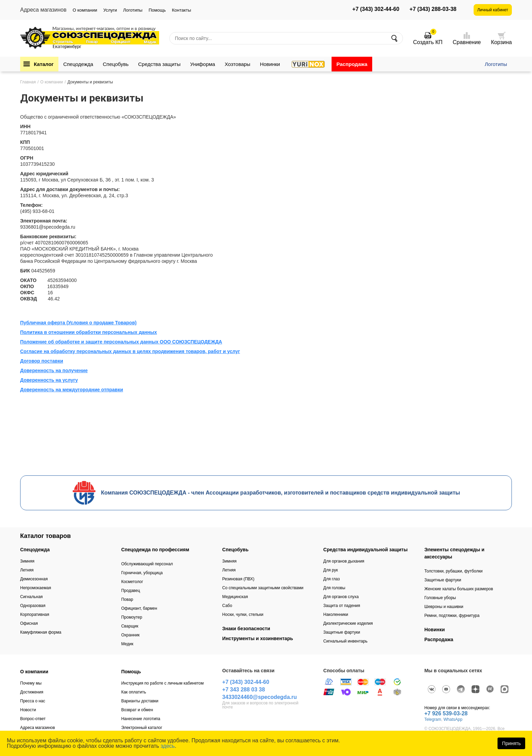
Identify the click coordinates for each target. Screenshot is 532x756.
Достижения (32, 692)
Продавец (131, 591)
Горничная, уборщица (142, 573)
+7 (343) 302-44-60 (376, 9)
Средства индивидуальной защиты (366, 550)
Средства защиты (159, 64)
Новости (28, 710)
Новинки (270, 64)
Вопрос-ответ (33, 719)
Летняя (27, 570)
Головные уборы (440, 598)
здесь (168, 746)
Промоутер (132, 617)
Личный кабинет (493, 10)
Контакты (181, 10)
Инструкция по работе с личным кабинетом (163, 683)
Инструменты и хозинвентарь (258, 638)
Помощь (157, 10)
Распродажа (352, 64)
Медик (127, 644)
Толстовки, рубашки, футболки (454, 571)
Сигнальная (31, 597)
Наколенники (336, 615)
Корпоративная (35, 615)
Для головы (334, 588)
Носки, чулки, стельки (243, 615)
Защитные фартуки (342, 632)
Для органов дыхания (344, 561)
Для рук (331, 570)
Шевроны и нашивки (444, 607)
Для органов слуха (341, 597)
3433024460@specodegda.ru (260, 697)
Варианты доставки (140, 701)
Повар (127, 599)
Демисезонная (34, 579)
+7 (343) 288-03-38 (433, 9)
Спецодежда (78, 64)
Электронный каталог (142, 728)
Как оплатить (134, 692)
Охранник (130, 635)
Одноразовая (33, 606)
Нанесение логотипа (141, 719)
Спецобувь (116, 64)
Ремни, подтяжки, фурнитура (452, 616)
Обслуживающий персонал (147, 564)
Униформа (203, 64)
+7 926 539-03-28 (446, 713)
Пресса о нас (33, 701)
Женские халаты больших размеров (459, 589)
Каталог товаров (45, 536)
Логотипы (133, 10)
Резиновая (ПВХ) (238, 579)
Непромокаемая (36, 588)
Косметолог (132, 582)
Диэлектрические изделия (348, 623)
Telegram (433, 719)
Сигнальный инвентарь (345, 641)
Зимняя (27, 561)
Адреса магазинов (38, 728)
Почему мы (31, 683)
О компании (85, 10)
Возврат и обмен (137, 710)
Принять (511, 743)
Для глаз (332, 579)
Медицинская (235, 597)
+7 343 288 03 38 (244, 690)
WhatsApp (453, 719)
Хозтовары (237, 64)
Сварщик (130, 626)
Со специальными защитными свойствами (263, 588)
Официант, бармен (139, 608)
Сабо (227, 606)
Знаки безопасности (246, 629)
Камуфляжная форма (41, 632)
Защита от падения (342, 606)
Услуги (110, 10)
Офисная (29, 623)
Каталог (44, 64)
